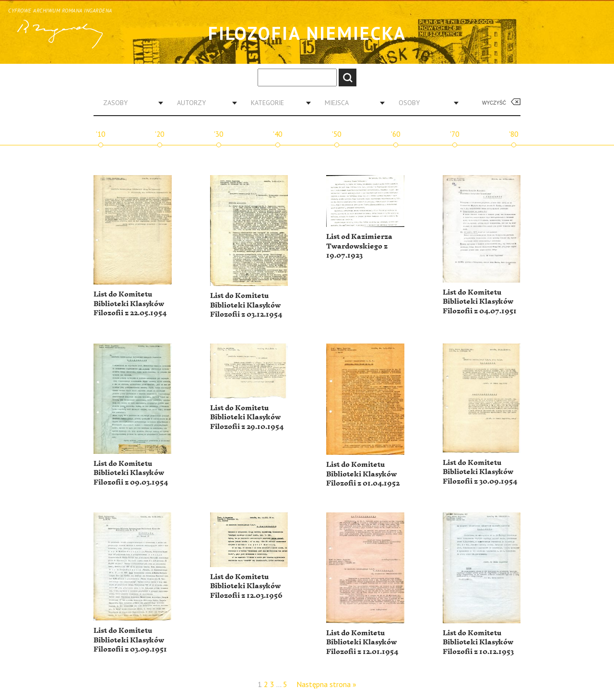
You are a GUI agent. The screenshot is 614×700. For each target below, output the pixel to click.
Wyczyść (494, 103)
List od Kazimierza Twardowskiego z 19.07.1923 (359, 246)
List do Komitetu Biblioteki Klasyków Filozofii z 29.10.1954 (247, 417)
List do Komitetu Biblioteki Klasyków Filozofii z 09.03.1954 (131, 473)
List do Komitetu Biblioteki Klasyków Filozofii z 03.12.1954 (246, 305)
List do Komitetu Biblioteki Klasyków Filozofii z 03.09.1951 (130, 640)
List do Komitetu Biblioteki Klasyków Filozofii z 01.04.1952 (363, 474)
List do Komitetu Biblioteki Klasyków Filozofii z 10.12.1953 (478, 642)
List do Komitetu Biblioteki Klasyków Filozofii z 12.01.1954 (362, 642)
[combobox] (130, 103)
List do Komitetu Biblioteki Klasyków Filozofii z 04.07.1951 (480, 302)
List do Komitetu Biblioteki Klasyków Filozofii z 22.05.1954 (130, 304)
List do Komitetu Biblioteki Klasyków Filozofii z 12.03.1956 (246, 586)
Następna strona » (326, 684)
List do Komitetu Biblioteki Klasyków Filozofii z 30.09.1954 (480, 472)
